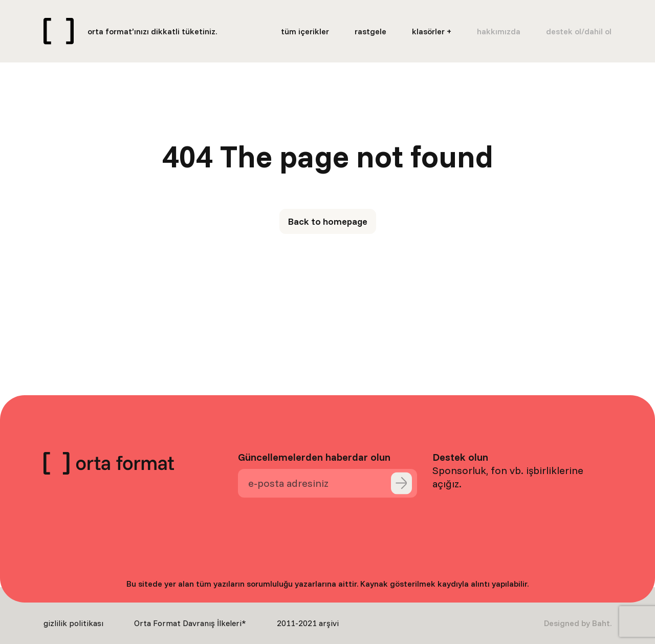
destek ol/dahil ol (579, 31)
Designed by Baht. (578, 623)
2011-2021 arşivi (308, 623)
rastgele (370, 31)
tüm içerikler (305, 31)
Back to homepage (328, 221)
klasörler (428, 31)
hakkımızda (499, 31)
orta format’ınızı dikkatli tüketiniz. (152, 31)
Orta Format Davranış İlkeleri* (190, 623)
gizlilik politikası (73, 623)
